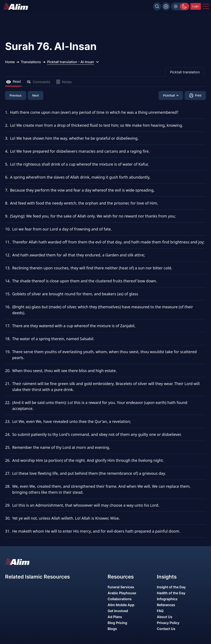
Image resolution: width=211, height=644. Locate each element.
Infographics (167, 599)
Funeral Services (121, 587)
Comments (38, 82)
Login (196, 6)
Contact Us (166, 629)
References (166, 605)
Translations (31, 62)
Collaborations (120, 599)
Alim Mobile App (121, 605)
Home (10, 62)
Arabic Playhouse (122, 593)
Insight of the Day (171, 587)
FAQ (160, 611)
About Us (165, 617)
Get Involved (118, 611)
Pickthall (171, 95)
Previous (16, 95)
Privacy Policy (168, 623)
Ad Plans (115, 617)
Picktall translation (185, 72)
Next (36, 95)
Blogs (112, 629)
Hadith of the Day (171, 593)
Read (13, 81)
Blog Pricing (117, 623)
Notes (64, 82)
